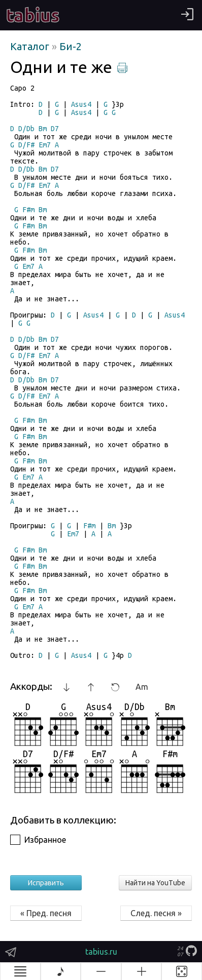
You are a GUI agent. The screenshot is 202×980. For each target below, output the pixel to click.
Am (142, 687)
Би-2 (71, 46)
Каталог (31, 46)
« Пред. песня (46, 913)
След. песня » (156, 913)
